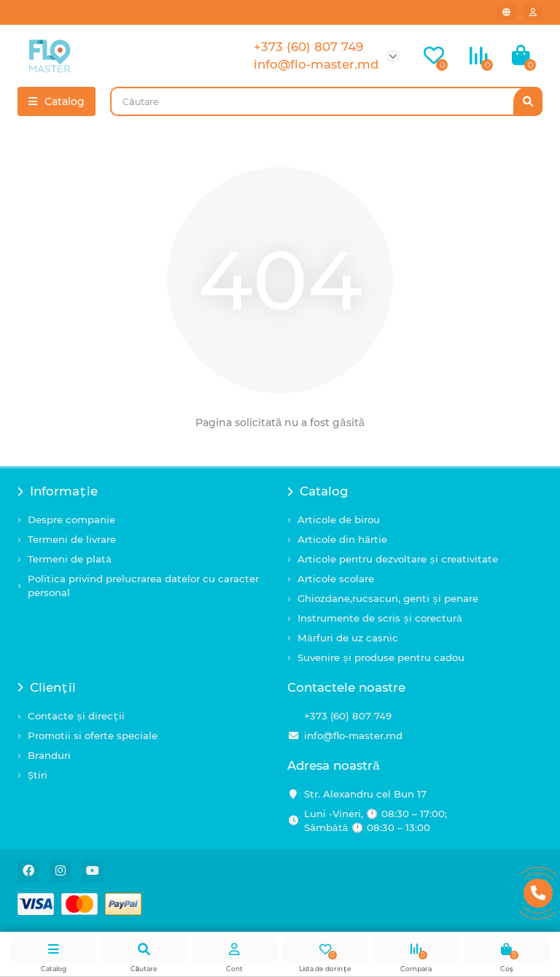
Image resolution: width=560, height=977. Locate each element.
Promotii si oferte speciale (93, 735)
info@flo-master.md (353, 735)
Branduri (49, 755)
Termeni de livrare (72, 539)
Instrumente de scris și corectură (380, 618)
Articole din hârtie (342, 539)
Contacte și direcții (76, 716)
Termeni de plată (70, 559)
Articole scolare (336, 579)
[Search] (326, 101)
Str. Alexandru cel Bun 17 (365, 794)
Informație (58, 491)
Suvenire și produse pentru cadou (381, 657)
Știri (38, 775)
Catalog (318, 491)
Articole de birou (339, 520)
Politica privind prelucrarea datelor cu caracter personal (143, 586)
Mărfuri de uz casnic (348, 638)
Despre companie (71, 520)
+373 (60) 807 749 (348, 716)
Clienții (47, 687)
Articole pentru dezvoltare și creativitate (398, 559)
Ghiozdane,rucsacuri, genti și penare (388, 598)
